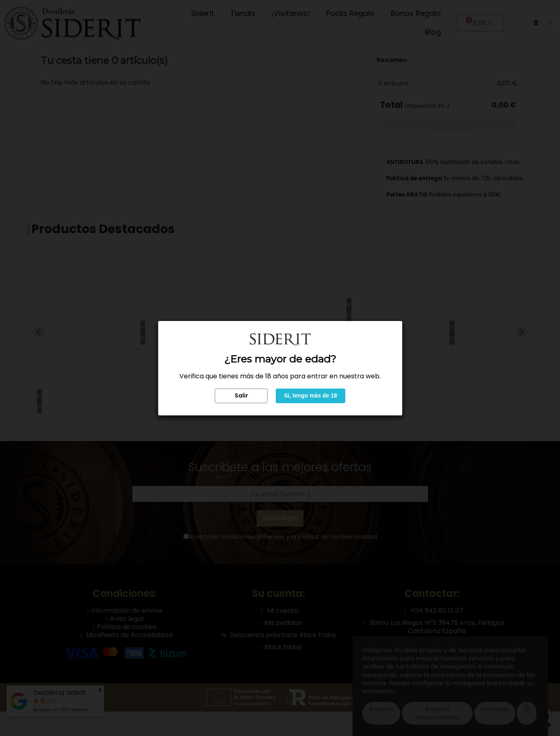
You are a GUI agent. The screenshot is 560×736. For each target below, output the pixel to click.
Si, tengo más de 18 (311, 395)
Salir (241, 395)
